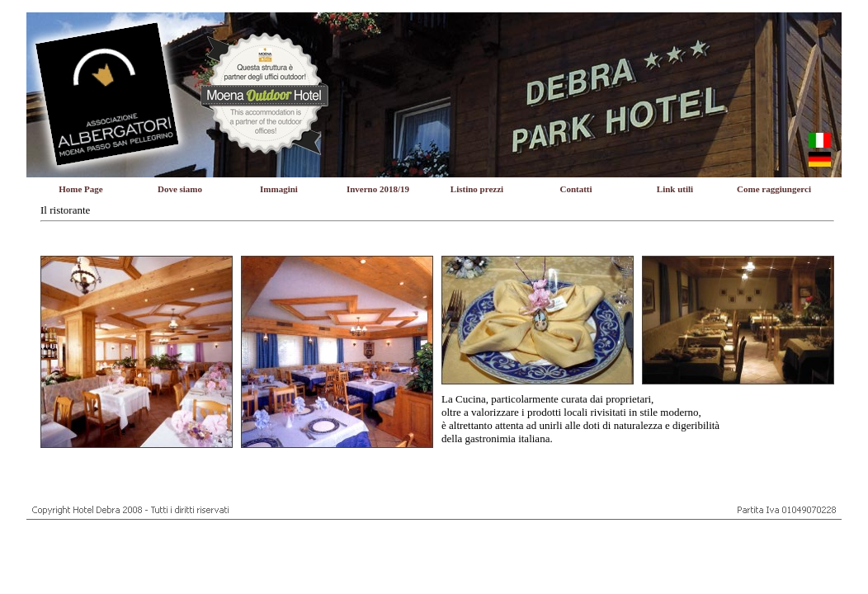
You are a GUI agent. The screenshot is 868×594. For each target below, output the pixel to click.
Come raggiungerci (774, 189)
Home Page (80, 189)
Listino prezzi (477, 189)
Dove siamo (180, 189)
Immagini (279, 189)
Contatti (576, 189)
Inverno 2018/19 (378, 189)
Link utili (675, 189)
